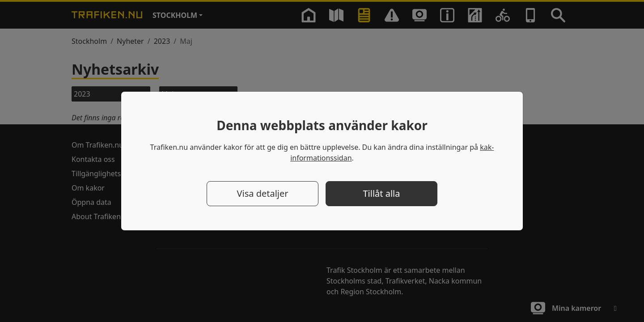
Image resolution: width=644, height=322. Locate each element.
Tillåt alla (382, 193)
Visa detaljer (262, 193)
